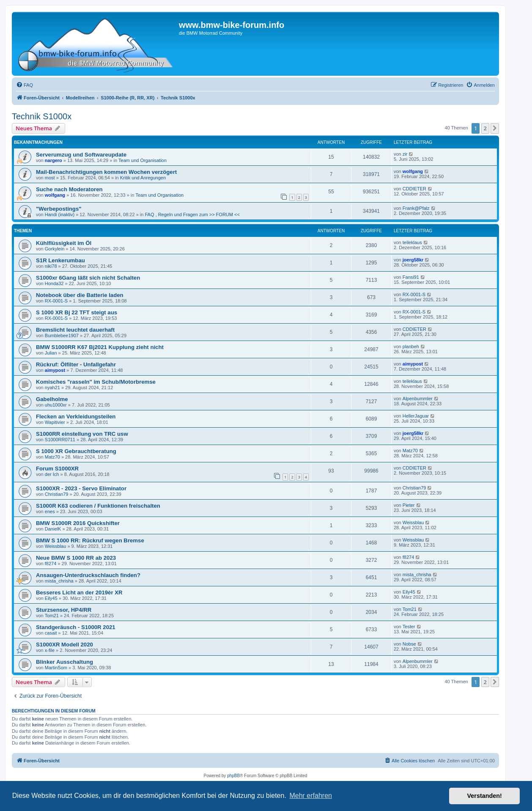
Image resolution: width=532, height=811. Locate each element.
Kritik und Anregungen (143, 178)
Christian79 (57, 494)
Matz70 (52, 457)
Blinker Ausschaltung (64, 662)
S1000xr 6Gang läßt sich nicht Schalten (88, 278)
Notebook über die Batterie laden (80, 295)
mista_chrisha (59, 581)
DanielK (53, 529)
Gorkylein (55, 249)
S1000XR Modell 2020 (64, 645)
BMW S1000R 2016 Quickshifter (78, 523)
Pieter (409, 505)
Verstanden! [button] (485, 796)
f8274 (51, 564)
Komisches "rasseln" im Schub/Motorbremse (96, 382)
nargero (53, 160)
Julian (51, 353)
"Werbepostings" (59, 209)
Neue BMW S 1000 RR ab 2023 (76, 558)
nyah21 (52, 388)
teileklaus (412, 242)
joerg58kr (413, 260)
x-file (50, 650)
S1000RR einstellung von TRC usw (82, 434)
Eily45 (51, 598)
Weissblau (413, 522)
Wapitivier (55, 422)
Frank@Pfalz (416, 208)
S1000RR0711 (60, 440)
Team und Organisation (143, 160)
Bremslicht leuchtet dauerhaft (75, 330)
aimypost (55, 370)
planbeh (411, 346)
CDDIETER (414, 189)
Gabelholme (52, 399)
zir (405, 154)
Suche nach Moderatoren (69, 189)
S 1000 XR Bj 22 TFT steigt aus (77, 312)
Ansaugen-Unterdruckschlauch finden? (88, 575)
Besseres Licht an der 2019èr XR (79, 592)
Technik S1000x (42, 116)
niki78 (51, 266)
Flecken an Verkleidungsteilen (76, 416)
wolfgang (413, 171)
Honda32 (54, 283)
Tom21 (52, 616)
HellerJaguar (416, 416)
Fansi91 (411, 277)
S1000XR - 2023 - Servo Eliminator (81, 488)
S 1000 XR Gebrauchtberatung (76, 451)
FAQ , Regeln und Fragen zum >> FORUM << (192, 214)
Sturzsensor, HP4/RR (64, 610)
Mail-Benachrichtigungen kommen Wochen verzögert (106, 172)
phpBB (233, 776)
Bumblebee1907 (62, 335)
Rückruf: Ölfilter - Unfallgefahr (76, 364)
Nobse (409, 644)
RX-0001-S (56, 301)
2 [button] (485, 128)
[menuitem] (25, 85)
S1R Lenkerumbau (60, 260)
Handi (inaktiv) (60, 214)
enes (50, 511)
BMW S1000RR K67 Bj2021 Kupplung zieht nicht (100, 347)
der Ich (52, 474)
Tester (409, 627)
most (50, 178)
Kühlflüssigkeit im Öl (64, 243)
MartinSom (56, 668)
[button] (495, 128)
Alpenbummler (418, 399)
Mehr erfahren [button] (311, 796)
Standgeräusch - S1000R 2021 (76, 627)
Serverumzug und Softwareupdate (81, 155)
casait (51, 633)
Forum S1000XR (57, 469)
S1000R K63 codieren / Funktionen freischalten (98, 506)
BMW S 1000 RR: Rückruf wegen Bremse (90, 540)
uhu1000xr (56, 405)
